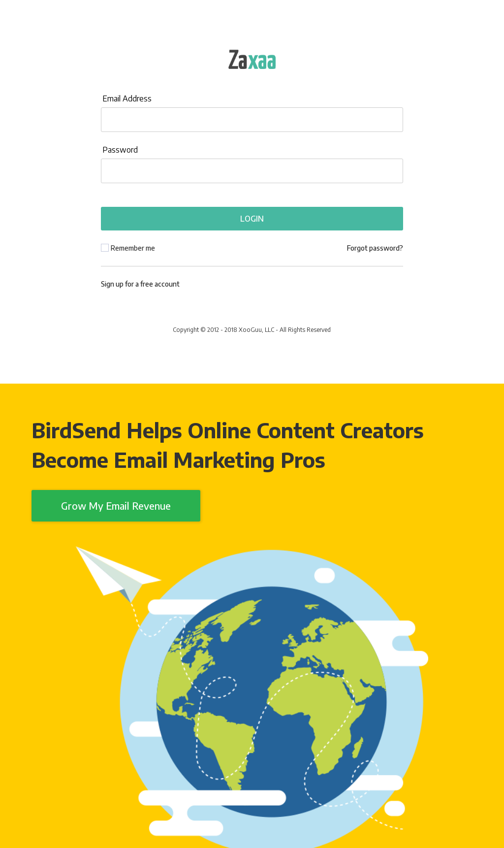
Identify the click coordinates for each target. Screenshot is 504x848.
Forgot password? (375, 248)
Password (120, 150)
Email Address (127, 98)
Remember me (133, 248)
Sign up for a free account (140, 284)
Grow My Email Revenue (116, 506)
